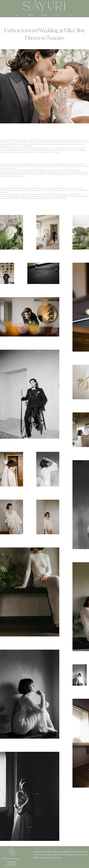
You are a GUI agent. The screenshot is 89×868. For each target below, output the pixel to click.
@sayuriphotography (12, 862)
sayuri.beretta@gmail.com (12, 865)
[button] (44, 15)
